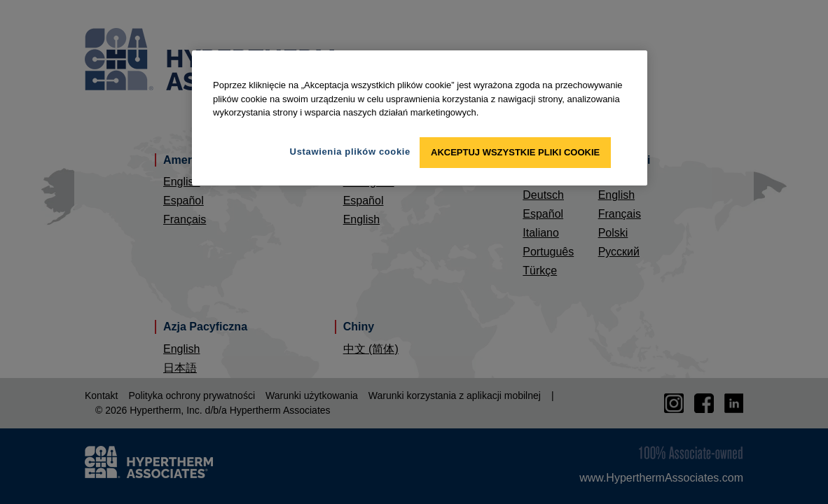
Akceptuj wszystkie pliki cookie (515, 152)
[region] (420, 118)
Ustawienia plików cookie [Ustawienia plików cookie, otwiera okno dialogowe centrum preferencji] (350, 152)
